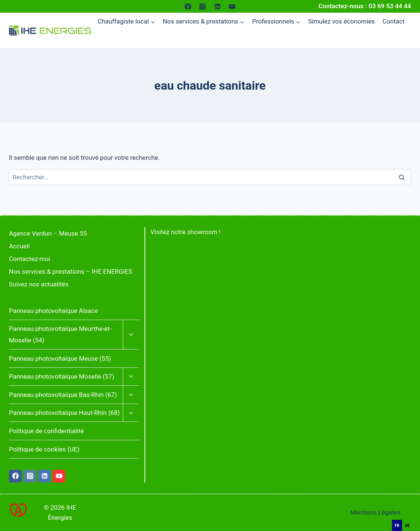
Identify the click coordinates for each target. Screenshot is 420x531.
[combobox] (409, 516)
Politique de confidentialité (46, 431)
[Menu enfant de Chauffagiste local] (126, 22)
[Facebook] (188, 6)
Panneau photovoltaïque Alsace (53, 311)
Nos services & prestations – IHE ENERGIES (71, 271)
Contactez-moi (29, 259)
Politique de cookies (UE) (44, 449)
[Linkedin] (217, 6)
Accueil (19, 246)
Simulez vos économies (341, 21)
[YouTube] (232, 6)
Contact (393, 21)
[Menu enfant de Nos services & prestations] (204, 22)
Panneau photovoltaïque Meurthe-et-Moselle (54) (60, 334)
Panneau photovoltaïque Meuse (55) (60, 358)
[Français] (409, 516)
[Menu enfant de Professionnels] (276, 22)
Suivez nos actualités (39, 284)
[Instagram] (203, 6)
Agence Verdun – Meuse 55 (48, 233)
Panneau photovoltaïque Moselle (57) (62, 376)
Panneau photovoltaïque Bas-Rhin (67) (63, 395)
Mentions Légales (375, 512)
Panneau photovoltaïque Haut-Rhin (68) (64, 413)
